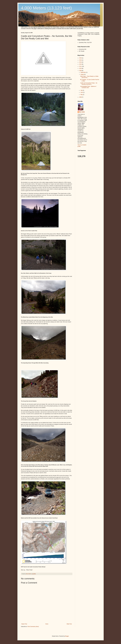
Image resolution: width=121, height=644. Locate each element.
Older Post (69, 624)
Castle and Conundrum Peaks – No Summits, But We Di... (89, 84)
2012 (81, 64)
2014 (81, 60)
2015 (81, 58)
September (83, 72)
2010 (81, 68)
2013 (81, 62)
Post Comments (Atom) (33, 627)
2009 (81, 71)
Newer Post (24, 624)
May (82, 95)
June (82, 92)
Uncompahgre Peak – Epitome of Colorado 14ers (88, 87)
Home (47, 624)
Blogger (67, 636)
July (82, 90)
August (82, 74)
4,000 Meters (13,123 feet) (46, 8)
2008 (81, 97)
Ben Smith (82, 112)
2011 (81, 66)
